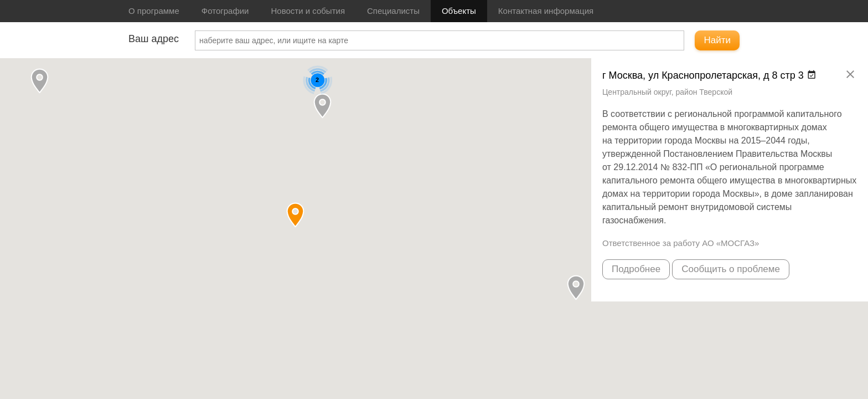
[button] (322, 106)
